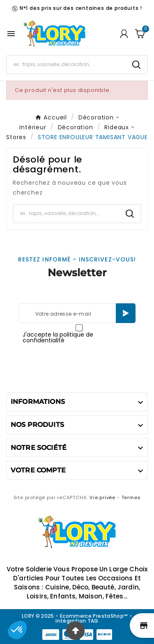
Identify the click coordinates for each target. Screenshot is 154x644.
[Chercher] (66, 64)
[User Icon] (124, 34)
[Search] (136, 65)
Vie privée (102, 497)
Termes (131, 497)
